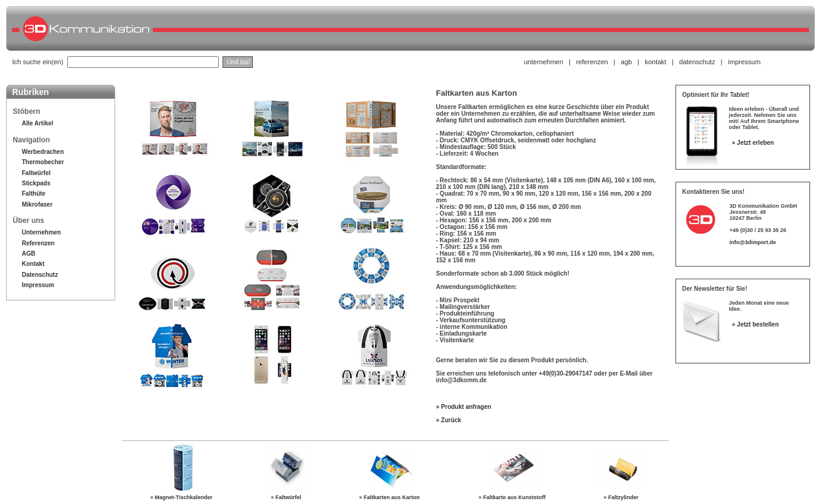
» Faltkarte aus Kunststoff (514, 497)
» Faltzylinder (623, 497)
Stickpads (36, 183)
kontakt (655, 62)
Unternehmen (41, 232)
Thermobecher (43, 162)
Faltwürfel (36, 173)
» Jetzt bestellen (755, 324)
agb (626, 62)
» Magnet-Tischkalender (183, 497)
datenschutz (697, 62)
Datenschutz (40, 275)
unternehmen (544, 62)
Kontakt (33, 264)
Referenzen (38, 243)
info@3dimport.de (753, 242)
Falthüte (34, 194)
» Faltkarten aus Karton (391, 497)
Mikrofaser (37, 204)
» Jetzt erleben (753, 143)
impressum (745, 62)
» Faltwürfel (288, 497)
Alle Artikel (38, 123)
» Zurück (449, 420)
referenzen (592, 62)
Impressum (38, 285)
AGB (28, 254)
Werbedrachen (43, 152)
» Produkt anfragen (464, 407)
